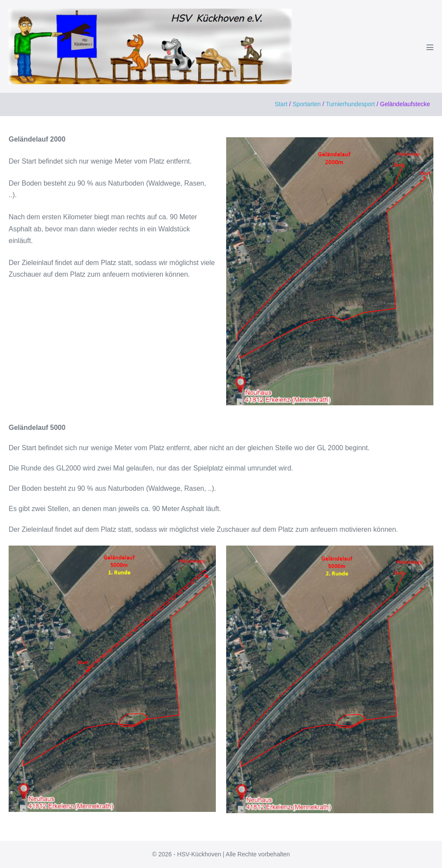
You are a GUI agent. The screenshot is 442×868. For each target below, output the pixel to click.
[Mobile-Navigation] (430, 47)
